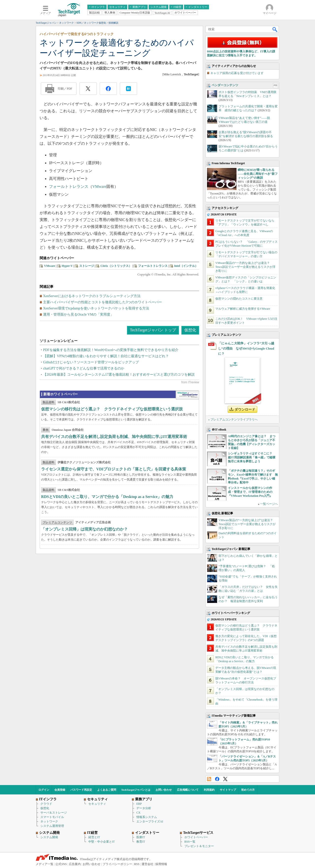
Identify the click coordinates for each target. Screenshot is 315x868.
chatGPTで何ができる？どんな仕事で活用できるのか (84, 368)
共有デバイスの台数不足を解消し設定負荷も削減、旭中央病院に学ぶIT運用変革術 (114, 437)
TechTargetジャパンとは (136, 790)
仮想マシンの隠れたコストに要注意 (239, 299)
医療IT (141, 837)
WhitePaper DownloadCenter (187, 395)
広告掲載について (188, 790)
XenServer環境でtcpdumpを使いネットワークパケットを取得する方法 (96, 308)
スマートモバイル (52, 817)
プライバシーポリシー (117, 864)
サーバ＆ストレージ (54, 813)
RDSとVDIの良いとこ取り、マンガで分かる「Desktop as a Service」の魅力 (107, 497)
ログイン (44, 790)
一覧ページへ (269, 504)
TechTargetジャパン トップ (153, 330)
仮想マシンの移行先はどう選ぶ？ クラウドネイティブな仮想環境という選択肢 (112, 409)
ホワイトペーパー (196, 837)
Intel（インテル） (186, 266)
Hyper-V (67, 266)
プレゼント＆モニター (199, 846)
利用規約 (209, 790)
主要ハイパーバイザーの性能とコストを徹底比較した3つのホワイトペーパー (102, 302)
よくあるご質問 (107, 790)
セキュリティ (97, 804)
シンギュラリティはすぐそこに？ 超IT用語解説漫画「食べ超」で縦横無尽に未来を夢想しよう (252, 457)
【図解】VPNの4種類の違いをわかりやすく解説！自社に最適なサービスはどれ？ (106, 356)
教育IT (141, 842)
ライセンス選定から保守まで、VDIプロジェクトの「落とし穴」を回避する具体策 (114, 469)
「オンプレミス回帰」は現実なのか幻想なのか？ (84, 529)
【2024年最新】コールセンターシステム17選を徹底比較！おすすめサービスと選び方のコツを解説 (119, 375)
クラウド (46, 804)
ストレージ (87, 266)
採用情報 (161, 864)
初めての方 (248, 790)
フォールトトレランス (69, 186)
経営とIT (94, 837)
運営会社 (147, 864)
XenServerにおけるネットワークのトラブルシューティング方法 (92, 296)
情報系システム (147, 817)
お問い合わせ (164, 790)
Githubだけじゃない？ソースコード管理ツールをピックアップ (91, 362)
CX (138, 813)
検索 (275, 29)
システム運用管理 (52, 826)
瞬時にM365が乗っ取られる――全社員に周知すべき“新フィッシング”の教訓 (258, 174)
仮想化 (190, 330)
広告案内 (75, 864)
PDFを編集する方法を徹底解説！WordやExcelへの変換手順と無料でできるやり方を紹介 (111, 350)
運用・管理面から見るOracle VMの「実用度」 (78, 314)
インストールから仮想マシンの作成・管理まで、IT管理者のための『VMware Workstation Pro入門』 (250, 492)
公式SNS (61, 864)
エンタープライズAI (150, 821)
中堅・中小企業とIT (102, 842)
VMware (99, 186)
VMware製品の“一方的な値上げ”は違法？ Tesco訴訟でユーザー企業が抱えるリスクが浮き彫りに (245, 267)
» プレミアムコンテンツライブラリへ (233, 419)
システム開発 (49, 837)
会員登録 (60, 790)
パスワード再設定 (81, 790)
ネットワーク (49, 821)
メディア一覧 (45, 864)
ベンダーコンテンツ (225, 85)
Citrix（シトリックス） (116, 266)
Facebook (217, 779)
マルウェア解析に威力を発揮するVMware (243, 309)
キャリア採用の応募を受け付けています (237, 73)
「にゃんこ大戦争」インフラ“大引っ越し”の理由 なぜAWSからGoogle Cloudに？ (246, 348)
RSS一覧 (190, 842)
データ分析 (144, 808)
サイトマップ (228, 790)
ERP (139, 804)
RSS (209, 779)
